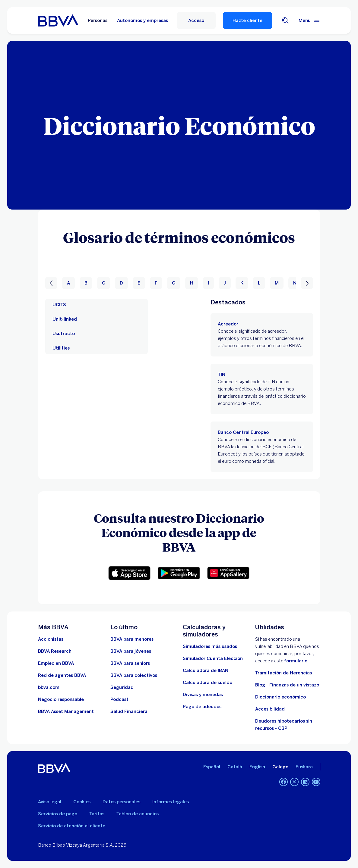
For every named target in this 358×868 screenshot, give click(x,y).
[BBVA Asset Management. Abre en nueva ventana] (66, 711)
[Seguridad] (122, 687)
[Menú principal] (309, 20)
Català (235, 767)
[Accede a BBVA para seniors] (130, 663)
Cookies (82, 802)
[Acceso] (196, 20)
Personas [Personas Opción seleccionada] (98, 20)
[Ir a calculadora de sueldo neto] (208, 683)
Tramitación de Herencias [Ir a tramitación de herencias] (284, 673)
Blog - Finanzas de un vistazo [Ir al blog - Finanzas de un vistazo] (287, 685)
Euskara (304, 767)
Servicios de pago (58, 814)
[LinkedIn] (305, 782)
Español (212, 767)
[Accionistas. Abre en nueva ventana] (51, 639)
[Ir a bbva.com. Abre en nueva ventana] (49, 687)
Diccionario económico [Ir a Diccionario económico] (280, 697)
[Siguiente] (307, 283)
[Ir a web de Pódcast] (119, 699)
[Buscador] (285, 20)
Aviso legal (50, 802)
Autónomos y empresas (143, 20)
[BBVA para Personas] (58, 20)
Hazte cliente (247, 20)
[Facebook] (284, 782)
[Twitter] (294, 782)
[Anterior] (51, 283)
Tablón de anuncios (138, 814)
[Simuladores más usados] (210, 646)
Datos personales (121, 802)
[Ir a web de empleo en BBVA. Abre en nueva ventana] (56, 663)
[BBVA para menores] (132, 639)
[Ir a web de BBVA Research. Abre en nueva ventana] (55, 651)
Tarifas (97, 814)
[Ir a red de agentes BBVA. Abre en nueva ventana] (62, 675)
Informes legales (171, 802)
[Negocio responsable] (61, 699)
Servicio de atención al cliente (72, 826)
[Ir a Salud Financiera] (129, 711)
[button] (129, 573)
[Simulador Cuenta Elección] (213, 658)
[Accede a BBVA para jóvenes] (131, 651)
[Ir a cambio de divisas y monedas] (203, 695)
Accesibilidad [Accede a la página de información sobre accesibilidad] (270, 709)
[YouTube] (316, 782)
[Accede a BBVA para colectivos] (134, 675)
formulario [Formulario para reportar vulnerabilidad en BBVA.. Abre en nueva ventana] (296, 661)
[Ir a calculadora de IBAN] (206, 670)
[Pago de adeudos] (202, 707)
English (257, 767)
